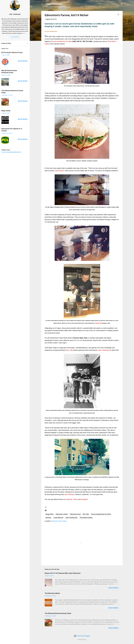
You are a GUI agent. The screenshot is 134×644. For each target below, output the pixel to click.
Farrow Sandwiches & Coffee (101, 514)
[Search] (122, 5)
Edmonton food (75, 514)
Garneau (48, 518)
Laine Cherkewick (71, 518)
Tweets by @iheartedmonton (11, 152)
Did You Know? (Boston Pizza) (12, 52)
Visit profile (15, 37)
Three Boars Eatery (86, 518)
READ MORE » (114, 588)
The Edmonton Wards (52, 593)
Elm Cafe (86, 514)
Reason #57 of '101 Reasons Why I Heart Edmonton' (63, 573)
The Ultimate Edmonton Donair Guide (58, 613)
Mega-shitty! (6, 111)
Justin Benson (58, 518)
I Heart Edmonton (54, 4)
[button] (118, 15)
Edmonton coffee (62, 514)
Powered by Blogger (82, 636)
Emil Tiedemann (15, 14)
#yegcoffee (50, 514)
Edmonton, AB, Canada (59, 521)
